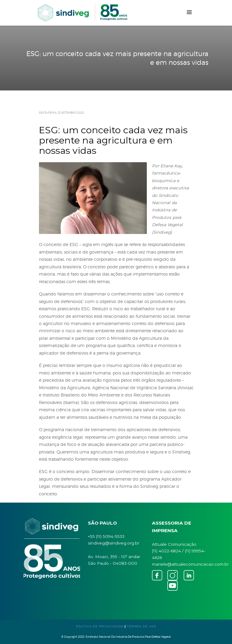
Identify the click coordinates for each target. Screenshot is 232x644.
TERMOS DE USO (142, 626)
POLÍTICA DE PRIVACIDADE (100, 626)
